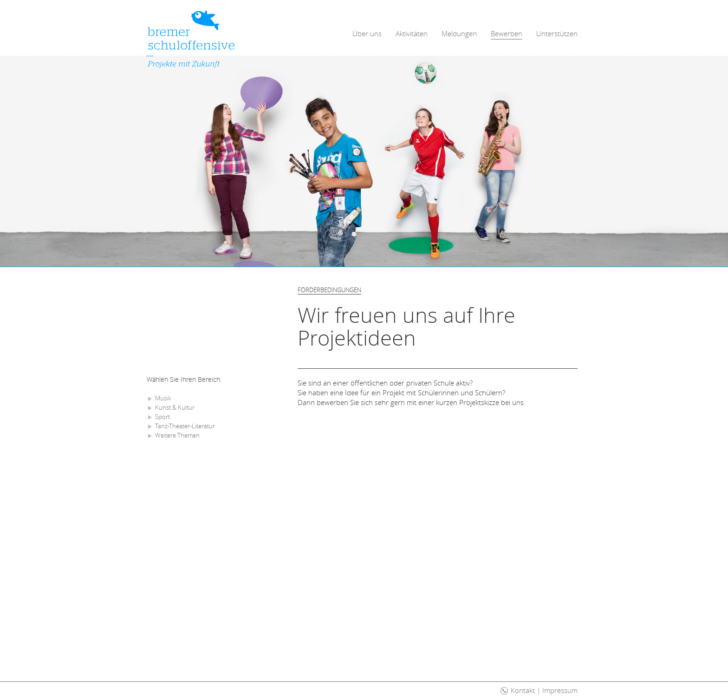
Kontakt (523, 690)
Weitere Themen (177, 435)
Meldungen (459, 33)
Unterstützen (557, 33)
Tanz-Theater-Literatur (185, 426)
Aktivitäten (412, 33)
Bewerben (507, 33)
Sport (162, 417)
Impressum (560, 690)
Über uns (367, 33)
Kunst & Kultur (175, 407)
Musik (163, 398)
